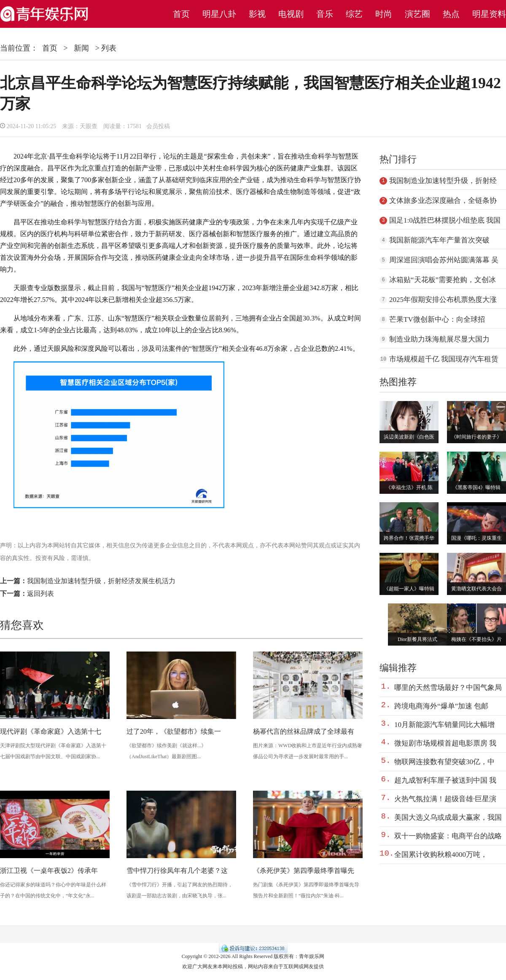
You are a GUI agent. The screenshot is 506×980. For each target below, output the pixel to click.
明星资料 (489, 14)
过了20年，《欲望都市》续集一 (174, 731)
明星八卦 (219, 14)
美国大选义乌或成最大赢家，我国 (448, 817)
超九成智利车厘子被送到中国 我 (445, 780)
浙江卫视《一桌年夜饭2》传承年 (49, 871)
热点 (451, 14)
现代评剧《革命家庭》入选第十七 (51, 731)
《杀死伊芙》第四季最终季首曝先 (304, 871)
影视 (257, 14)
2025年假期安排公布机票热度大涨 (443, 300)
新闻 (81, 48)
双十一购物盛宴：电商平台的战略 (448, 836)
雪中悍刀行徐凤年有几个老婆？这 (177, 871)
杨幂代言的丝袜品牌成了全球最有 (304, 731)
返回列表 (40, 594)
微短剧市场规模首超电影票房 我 (445, 743)
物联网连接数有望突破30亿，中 (444, 762)
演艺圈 (417, 14)
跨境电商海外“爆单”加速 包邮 (441, 706)
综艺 (354, 14)
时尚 (384, 14)
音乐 (325, 14)
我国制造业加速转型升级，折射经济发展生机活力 (101, 581)
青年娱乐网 (312, 956)
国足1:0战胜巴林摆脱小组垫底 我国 (445, 220)
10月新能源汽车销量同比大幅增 (444, 725)
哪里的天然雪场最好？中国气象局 (448, 688)
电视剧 (291, 14)
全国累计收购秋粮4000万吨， (441, 855)
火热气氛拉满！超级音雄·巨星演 (445, 799)
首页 (181, 14)
